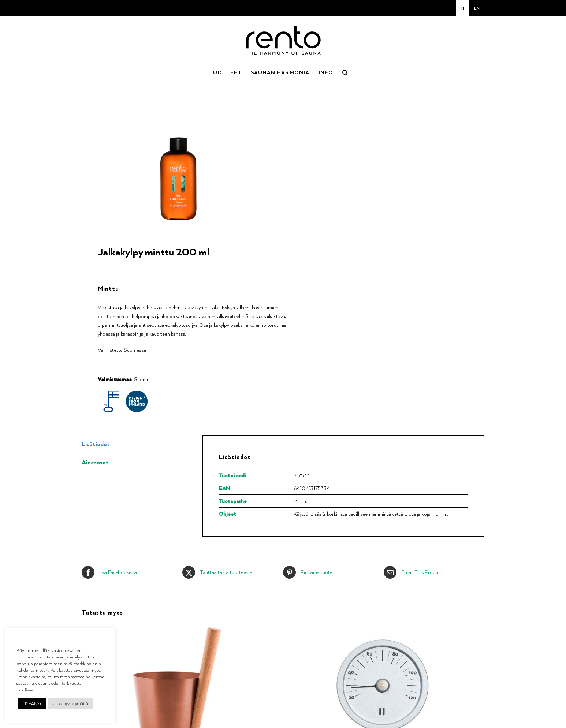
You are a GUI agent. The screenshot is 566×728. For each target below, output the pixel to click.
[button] (345, 72)
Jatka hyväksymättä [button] (70, 703)
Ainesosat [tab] (95, 462)
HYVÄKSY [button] (32, 703)
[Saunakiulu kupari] (174, 629)
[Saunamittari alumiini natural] (382, 629)
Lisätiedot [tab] (96, 444)
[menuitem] (462, 8)
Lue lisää (25, 690)
